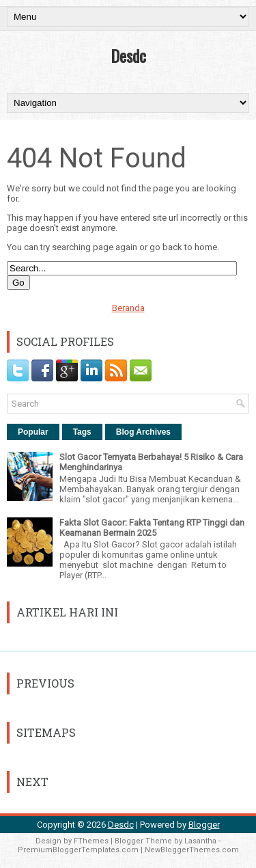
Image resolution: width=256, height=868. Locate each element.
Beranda (128, 308)
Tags (82, 432)
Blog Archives (143, 432)
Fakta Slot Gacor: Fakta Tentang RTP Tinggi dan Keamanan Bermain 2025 (152, 528)
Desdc (128, 55)
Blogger (204, 825)
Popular (33, 432)
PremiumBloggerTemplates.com (78, 850)
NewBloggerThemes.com (192, 850)
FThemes (91, 841)
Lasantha (200, 841)
